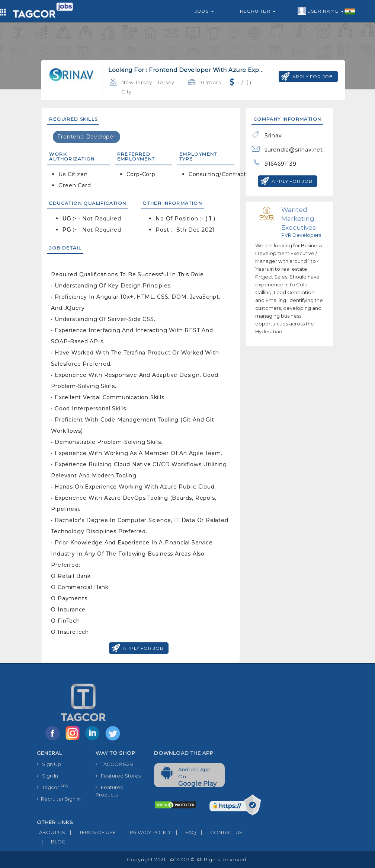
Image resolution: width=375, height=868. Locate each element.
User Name (326, 11)
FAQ (184, 832)
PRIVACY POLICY (143, 832)
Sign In (47, 776)
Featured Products (110, 791)
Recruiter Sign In (59, 799)
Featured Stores (118, 776)
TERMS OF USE (90, 832)
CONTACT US (219, 832)
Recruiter (258, 11)
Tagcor (52, 787)
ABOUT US (51, 832)
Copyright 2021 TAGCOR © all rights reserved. (187, 859)
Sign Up (49, 764)
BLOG (51, 842)
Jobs (204, 11)
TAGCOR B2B (114, 764)
